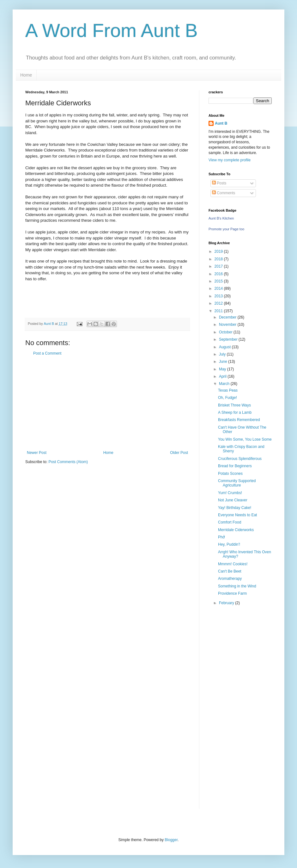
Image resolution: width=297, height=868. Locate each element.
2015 (219, 281)
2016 (219, 274)
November (228, 325)
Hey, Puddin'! (229, 544)
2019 (219, 251)
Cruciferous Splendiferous (240, 459)
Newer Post (37, 453)
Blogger (171, 840)
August (225, 347)
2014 (219, 288)
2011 (219, 311)
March (225, 384)
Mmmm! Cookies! (233, 564)
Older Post (179, 453)
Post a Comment (47, 353)
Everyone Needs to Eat (237, 515)
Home (26, 75)
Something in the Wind (237, 586)
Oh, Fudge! (227, 398)
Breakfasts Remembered (239, 420)
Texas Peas (228, 390)
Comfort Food (230, 522)
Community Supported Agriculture (237, 483)
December (228, 317)
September (229, 339)
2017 (219, 266)
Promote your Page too (226, 229)
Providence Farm (232, 593)
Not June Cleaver (233, 500)
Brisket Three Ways (234, 405)
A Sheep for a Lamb (235, 412)
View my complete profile (230, 160)
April (223, 376)
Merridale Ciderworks (236, 530)
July (223, 354)
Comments (224, 193)
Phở (221, 537)
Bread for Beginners (235, 466)
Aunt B (221, 123)
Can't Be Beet (230, 571)
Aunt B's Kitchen (221, 218)
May (223, 369)
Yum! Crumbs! (230, 493)
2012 (219, 303)
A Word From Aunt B (112, 31)
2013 (219, 296)
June (224, 362)
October (226, 332)
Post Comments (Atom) (68, 462)
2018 (219, 259)
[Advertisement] (107, 403)
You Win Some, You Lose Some (245, 439)
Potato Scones (230, 474)
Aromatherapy (230, 579)
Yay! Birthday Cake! (235, 508)
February (227, 603)
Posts (219, 183)
